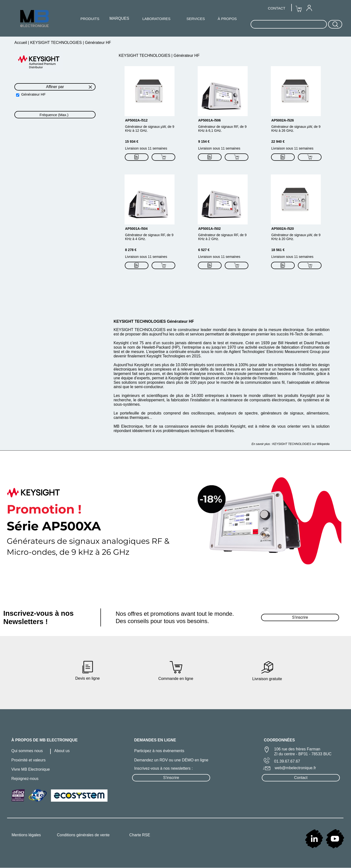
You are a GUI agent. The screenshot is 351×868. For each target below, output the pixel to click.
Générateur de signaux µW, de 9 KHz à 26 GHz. (296, 129)
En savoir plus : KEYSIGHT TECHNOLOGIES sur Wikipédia (291, 444)
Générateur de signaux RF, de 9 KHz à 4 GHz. (149, 237)
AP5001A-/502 (210, 229)
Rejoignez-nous (25, 779)
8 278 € (131, 250)
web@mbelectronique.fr (295, 768)
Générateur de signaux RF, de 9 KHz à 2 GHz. (222, 237)
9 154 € (204, 141)
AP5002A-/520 (283, 229)
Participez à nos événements (159, 751)
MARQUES (119, 18)
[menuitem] (309, 8)
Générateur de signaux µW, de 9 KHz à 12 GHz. (150, 129)
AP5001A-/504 (136, 229)
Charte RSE (140, 835)
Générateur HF (33, 94)
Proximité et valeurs (29, 760)
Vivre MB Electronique (31, 769)
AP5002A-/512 (136, 120)
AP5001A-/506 (210, 120)
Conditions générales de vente (83, 835)
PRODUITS (90, 19)
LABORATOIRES (156, 19)
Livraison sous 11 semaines (146, 148)
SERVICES (196, 19)
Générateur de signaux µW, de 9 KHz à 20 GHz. (296, 237)
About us (62, 751)
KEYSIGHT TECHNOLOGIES (56, 43)
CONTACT (277, 8)
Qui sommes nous (27, 751)
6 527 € (204, 250)
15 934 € (132, 141)
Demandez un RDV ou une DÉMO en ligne (171, 760)
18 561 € (278, 250)
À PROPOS (227, 19)
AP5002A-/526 (283, 120)
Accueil (21, 43)
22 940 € (278, 141)
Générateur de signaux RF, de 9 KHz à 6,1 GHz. (222, 129)
